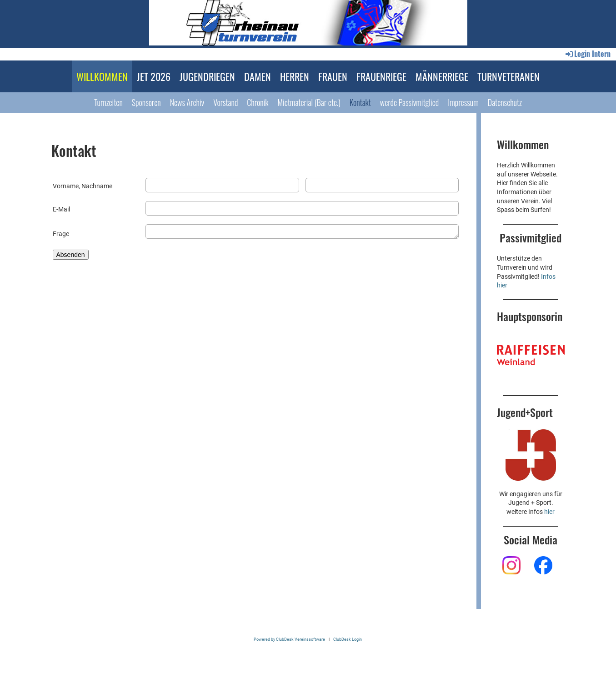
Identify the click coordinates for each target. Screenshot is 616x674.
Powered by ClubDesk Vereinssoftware (289, 639)
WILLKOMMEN (102, 76)
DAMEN (258, 76)
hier (549, 512)
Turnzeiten (108, 102)
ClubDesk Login (348, 639)
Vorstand (225, 102)
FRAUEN (333, 76)
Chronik (258, 102)
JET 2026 (154, 76)
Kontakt (360, 102)
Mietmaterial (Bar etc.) (309, 102)
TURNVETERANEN (508, 76)
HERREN (295, 76)
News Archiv (187, 102)
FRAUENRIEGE (381, 76)
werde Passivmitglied (409, 102)
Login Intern (587, 54)
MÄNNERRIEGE (442, 76)
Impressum (463, 102)
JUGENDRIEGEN (207, 76)
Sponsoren (146, 102)
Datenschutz (505, 102)
